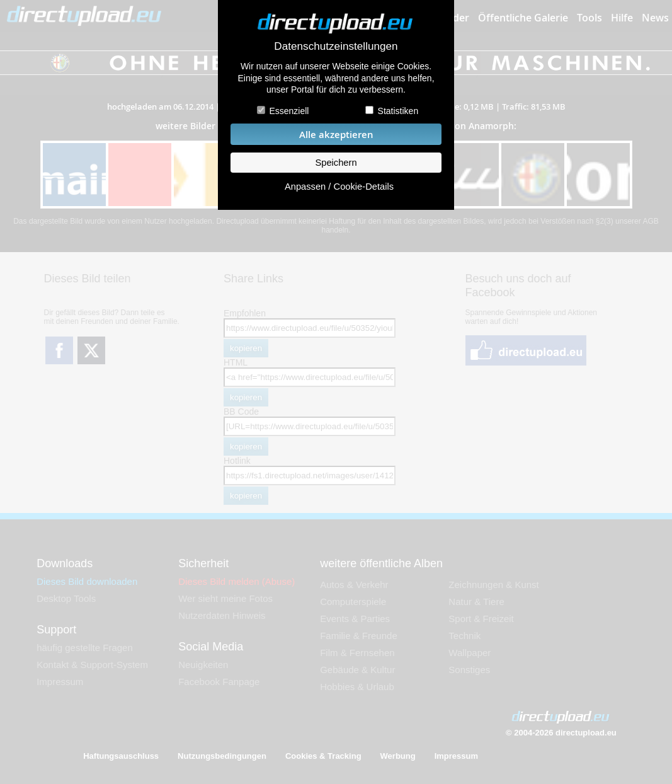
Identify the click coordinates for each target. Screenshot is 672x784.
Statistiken (398, 111)
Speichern (336, 163)
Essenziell (289, 111)
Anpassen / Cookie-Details (339, 187)
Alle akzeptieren (336, 135)
